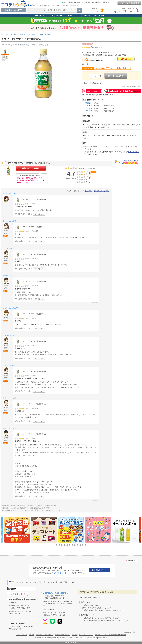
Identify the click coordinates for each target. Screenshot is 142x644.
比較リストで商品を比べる (93, 83)
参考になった (39, 214)
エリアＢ (89, 108)
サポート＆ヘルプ (22, 635)
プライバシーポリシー (86, 635)
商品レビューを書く (31, 168)
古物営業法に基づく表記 (62, 635)
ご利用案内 (105, 2)
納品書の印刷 (103, 638)
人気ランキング (73, 16)
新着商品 (87, 16)
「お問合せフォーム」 (60, 573)
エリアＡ (89, 106)
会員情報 (48, 638)
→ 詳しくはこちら (30, 183)
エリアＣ (89, 111)
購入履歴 (55, 638)
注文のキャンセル (73, 638)
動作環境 (123, 635)
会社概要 (32, 635)
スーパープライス (41, 16)
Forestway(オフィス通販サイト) (83, 2)
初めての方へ (67, 2)
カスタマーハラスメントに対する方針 (107, 635)
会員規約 (75, 635)
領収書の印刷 (93, 638)
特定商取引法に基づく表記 (44, 635)
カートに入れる (116, 76)
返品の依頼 (83, 638)
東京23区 (89, 103)
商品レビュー (99, 16)
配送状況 (62, 638)
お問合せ (98, 2)
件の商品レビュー (97, 47)
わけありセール (58, 16)
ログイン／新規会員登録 (130, 3)
